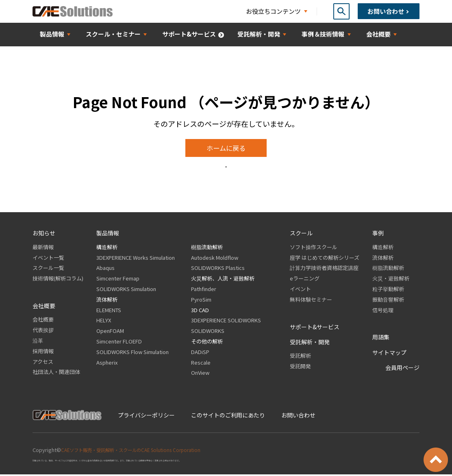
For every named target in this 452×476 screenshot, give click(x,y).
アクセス (43, 363)
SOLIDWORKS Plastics (218, 269)
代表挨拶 (43, 331)
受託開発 (300, 368)
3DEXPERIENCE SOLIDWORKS (226, 322)
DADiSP (200, 353)
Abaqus (105, 269)
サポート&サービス (315, 328)
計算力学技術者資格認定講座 (324, 269)
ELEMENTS (109, 311)
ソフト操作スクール (314, 248)
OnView (200, 374)
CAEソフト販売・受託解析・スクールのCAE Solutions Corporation (140, 451)
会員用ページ (402, 369)
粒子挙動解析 (388, 290)
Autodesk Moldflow (215, 259)
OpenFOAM (110, 332)
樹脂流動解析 (207, 248)
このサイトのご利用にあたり (228, 416)
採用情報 (43, 352)
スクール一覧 (48, 269)
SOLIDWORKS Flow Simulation (133, 353)
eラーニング (305, 280)
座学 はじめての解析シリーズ (325, 259)
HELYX (104, 322)
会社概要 (43, 321)
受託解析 (300, 357)
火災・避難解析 (391, 280)
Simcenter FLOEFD (119, 343)
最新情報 (43, 248)
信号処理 (383, 311)
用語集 (381, 339)
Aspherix (107, 364)
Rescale (201, 364)
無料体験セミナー (311, 301)
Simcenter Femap (118, 280)
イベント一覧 (48, 259)
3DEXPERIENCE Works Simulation (136, 259)
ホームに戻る (226, 149)
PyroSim (201, 301)
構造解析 (107, 248)
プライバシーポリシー (146, 416)
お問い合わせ (298, 416)
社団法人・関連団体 (56, 373)
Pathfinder (204, 290)
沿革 (38, 342)
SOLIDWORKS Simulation (126, 290)
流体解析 (107, 301)
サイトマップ (389, 354)
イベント (300, 290)
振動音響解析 (388, 301)
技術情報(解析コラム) (58, 280)
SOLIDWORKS (208, 332)
